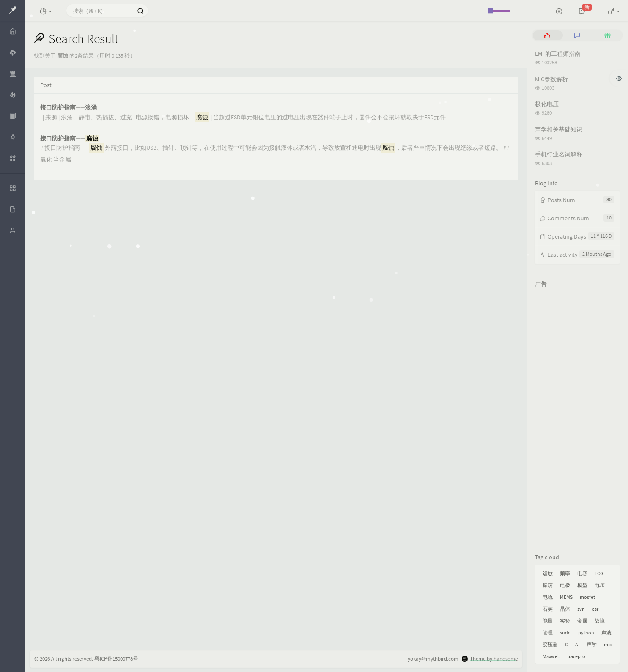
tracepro (576, 656)
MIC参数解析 (551, 79)
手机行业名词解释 (559, 154)
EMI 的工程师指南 (558, 54)
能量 (548, 621)
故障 (600, 621)
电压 (600, 585)
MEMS (566, 597)
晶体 (565, 609)
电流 (548, 597)
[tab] (547, 35)
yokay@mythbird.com (433, 659)
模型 (582, 585)
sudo (565, 632)
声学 (592, 644)
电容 (582, 573)
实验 (565, 621)
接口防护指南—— (70, 139)
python (586, 632)
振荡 (548, 585)
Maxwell (551, 656)
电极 (565, 585)
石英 (548, 609)
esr (595, 609)
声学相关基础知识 (559, 129)
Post (46, 85)
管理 (548, 632)
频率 (565, 573)
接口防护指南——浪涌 (69, 108)
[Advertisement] (577, 419)
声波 (606, 632)
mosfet (587, 597)
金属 (582, 621)
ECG (599, 573)
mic (608, 644)
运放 (548, 573)
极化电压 (547, 104)
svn (581, 609)
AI (577, 644)
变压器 (550, 644)
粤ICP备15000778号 (116, 659)
